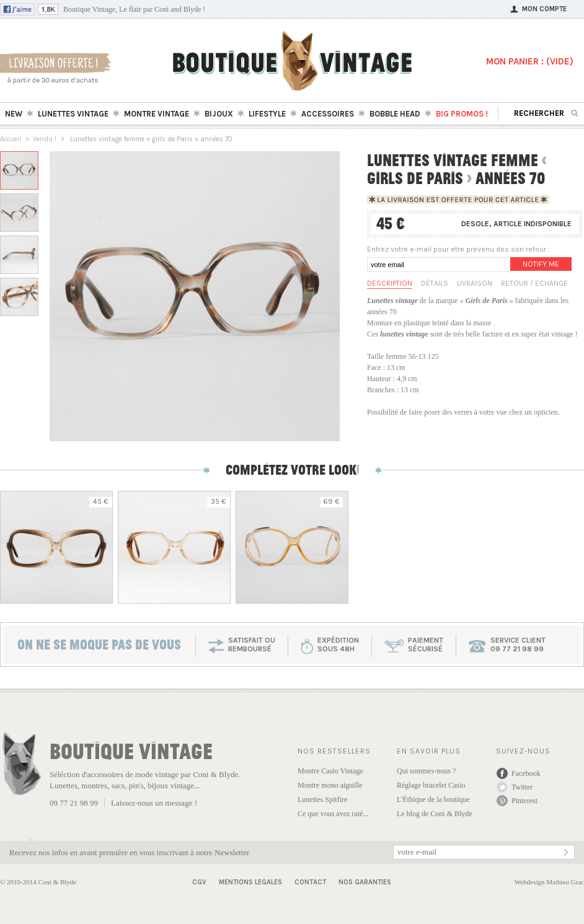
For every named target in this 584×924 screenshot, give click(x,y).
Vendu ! (45, 139)
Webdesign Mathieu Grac (549, 882)
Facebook (526, 773)
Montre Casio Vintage (330, 771)
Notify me (541, 264)
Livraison (475, 283)
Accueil (11, 139)
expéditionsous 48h (338, 645)
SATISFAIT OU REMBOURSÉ (252, 645)
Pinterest (524, 801)
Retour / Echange (534, 283)
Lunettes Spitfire (322, 799)
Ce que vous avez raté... (333, 814)
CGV (199, 882)
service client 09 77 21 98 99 (518, 645)
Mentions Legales (250, 882)
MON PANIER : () (530, 61)
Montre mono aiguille (330, 785)
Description (390, 283)
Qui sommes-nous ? (426, 771)
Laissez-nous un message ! (154, 803)
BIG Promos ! (462, 114)
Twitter (522, 787)
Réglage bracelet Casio (431, 785)
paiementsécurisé (426, 645)
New (14, 114)
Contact (310, 882)
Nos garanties (365, 882)
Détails (435, 283)
